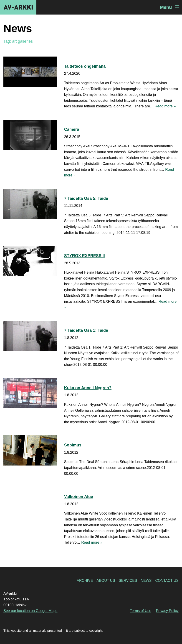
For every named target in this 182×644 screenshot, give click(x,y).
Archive (85, 581)
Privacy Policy (167, 611)
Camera (72, 129)
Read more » (165, 106)
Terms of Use (141, 611)
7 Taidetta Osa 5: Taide (86, 198)
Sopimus (73, 445)
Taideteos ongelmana (85, 66)
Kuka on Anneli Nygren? (88, 388)
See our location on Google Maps (30, 611)
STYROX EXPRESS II (85, 256)
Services (128, 581)
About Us (106, 581)
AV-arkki (18, 7)
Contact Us (167, 581)
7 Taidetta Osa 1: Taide (86, 330)
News (146, 581)
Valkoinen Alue (79, 497)
